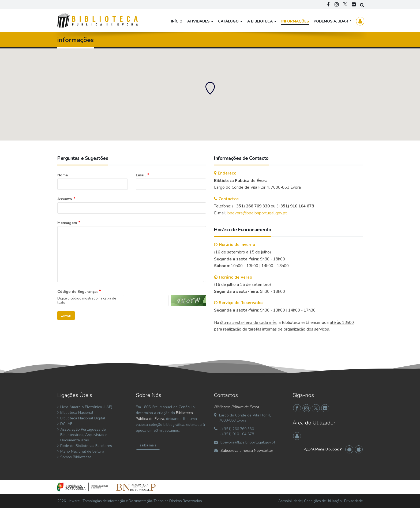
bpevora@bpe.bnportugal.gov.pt (257, 213)
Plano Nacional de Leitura (82, 451)
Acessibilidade (290, 501)
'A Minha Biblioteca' (323, 449)
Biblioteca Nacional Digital (83, 418)
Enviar (66, 315)
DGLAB (66, 424)
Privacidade (353, 501)
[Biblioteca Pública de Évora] (97, 20)
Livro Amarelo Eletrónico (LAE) (86, 407)
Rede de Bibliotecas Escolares (86, 446)
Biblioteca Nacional (77, 413)
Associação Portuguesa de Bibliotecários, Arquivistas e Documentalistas (84, 435)
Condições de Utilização (323, 501)
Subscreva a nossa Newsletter (247, 451)
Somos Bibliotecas (76, 457)
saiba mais (148, 445)
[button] (210, 88)
